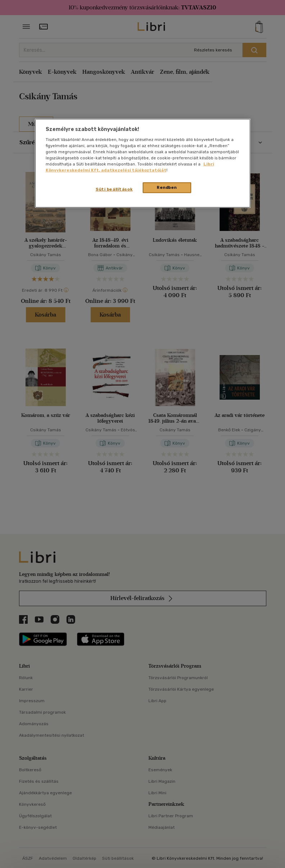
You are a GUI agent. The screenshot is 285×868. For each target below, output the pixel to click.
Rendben (167, 187)
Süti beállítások (114, 189)
